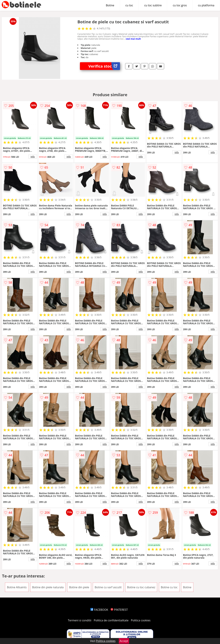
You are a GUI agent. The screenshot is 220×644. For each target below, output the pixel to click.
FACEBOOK (99, 610)
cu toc (129, 5)
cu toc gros (180, 5)
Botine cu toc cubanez (141, 587)
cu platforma (206, 5)
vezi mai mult (133, 39)
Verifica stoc (104, 66)
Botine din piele (79, 587)
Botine (110, 5)
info (33, 157)
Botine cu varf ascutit (108, 587)
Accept (124, 641)
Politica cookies (141, 620)
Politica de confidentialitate (111, 620)
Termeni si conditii (80, 620)
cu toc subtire (153, 5)
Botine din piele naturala (48, 587)
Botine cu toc (169, 587)
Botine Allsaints (17, 587)
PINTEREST (119, 610)
